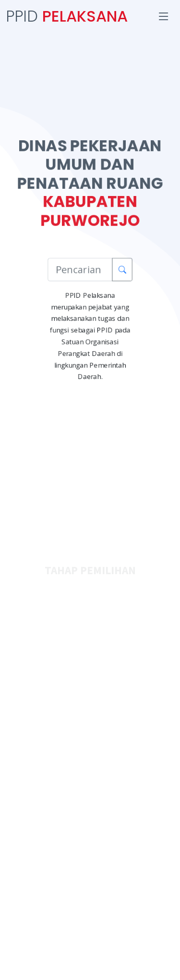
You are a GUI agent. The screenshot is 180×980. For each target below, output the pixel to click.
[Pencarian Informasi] (80, 270)
